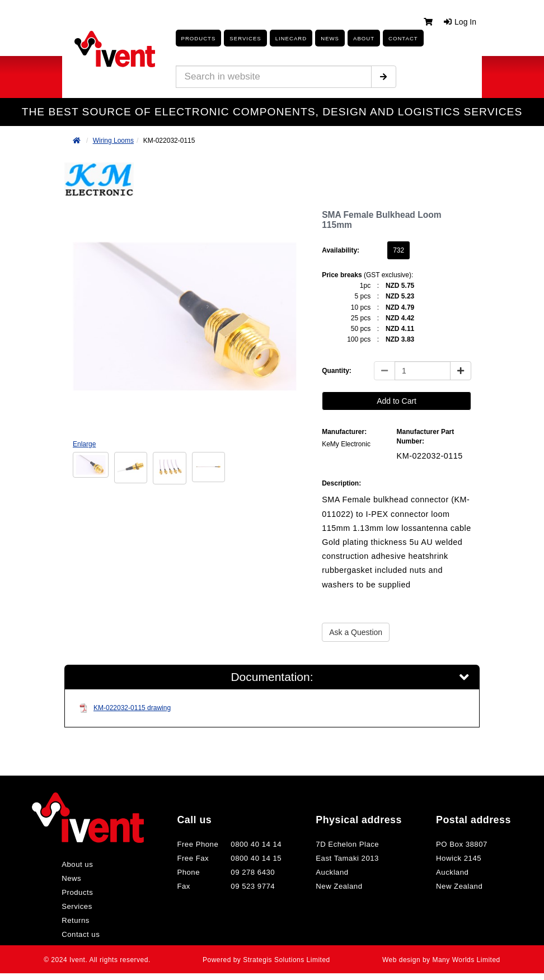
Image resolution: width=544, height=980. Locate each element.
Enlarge (84, 444)
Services (81, 909)
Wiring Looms (113, 141)
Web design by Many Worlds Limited (439, 963)
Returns (80, 923)
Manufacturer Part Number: (426, 437)
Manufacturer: (344, 432)
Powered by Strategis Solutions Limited (267, 963)
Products (196, 38)
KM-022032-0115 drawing (125, 711)
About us (82, 867)
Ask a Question (356, 632)
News (76, 881)
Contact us (85, 937)
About (345, 38)
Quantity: (337, 371)
